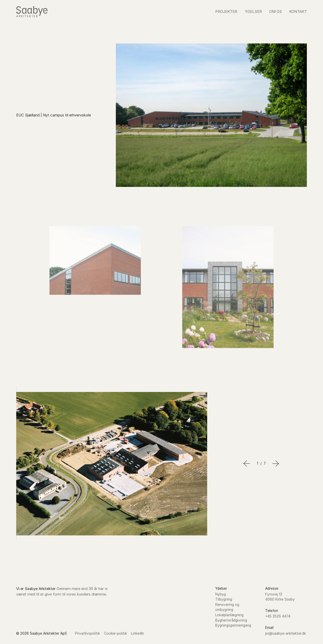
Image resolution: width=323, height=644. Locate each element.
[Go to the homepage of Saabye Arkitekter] (32, 12)
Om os (276, 12)
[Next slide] (276, 464)
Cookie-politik (115, 633)
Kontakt (298, 12)
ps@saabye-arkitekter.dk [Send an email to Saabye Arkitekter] (286, 633)
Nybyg (221, 594)
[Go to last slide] (247, 464)
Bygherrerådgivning (231, 620)
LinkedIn (138, 633)
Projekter (226, 12)
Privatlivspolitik (87, 633)
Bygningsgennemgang (233, 625)
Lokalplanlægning (229, 615)
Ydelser (253, 12)
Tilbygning (224, 599)
